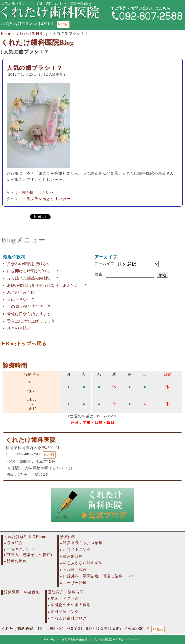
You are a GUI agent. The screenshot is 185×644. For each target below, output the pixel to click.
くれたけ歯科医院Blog (37, 42)
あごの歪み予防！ (23, 292)
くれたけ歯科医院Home (25, 537)
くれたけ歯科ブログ (69, 618)
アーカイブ (105, 264)
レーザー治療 (75, 583)
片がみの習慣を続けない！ (31, 264)
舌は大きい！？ (21, 299)
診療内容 (68, 537)
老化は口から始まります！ (31, 314)
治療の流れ (17, 561)
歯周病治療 (73, 556)
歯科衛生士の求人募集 (71, 605)
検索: (99, 274)
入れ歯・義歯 (75, 570)
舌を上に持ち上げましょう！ (33, 321)
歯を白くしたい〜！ (40, 192)
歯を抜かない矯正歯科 (83, 563)
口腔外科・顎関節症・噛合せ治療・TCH (99, 576)
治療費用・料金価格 (22, 592)
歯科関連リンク (65, 612)
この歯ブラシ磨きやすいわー (45, 199)
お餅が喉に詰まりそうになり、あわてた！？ (47, 285)
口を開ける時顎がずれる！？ (33, 271)
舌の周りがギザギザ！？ (29, 307)
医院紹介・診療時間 (66, 592)
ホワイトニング (77, 550)
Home (6, 34)
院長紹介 (15, 543)
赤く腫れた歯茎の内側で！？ (33, 278)
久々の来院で (19, 328)
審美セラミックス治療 (83, 543)
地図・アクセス (65, 598)
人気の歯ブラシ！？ (35, 68)
